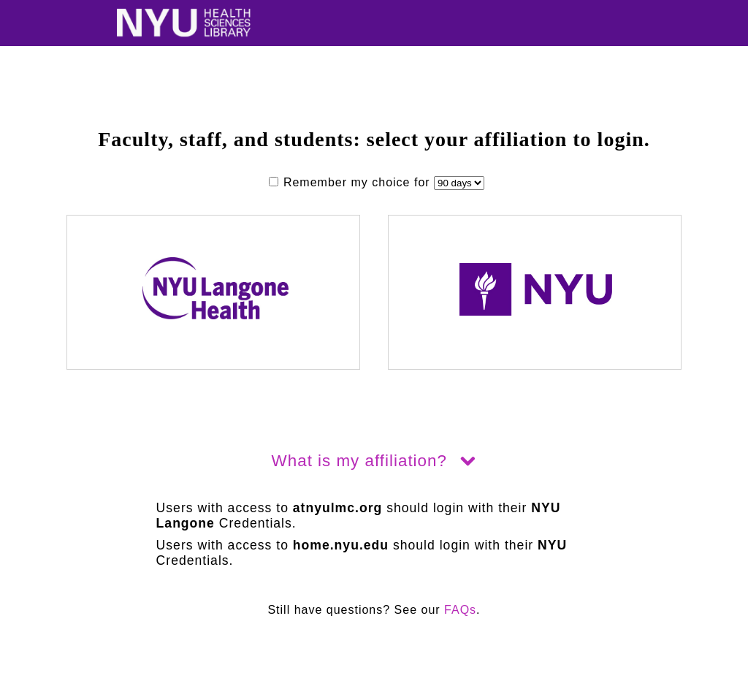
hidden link (32, 693)
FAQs (460, 610)
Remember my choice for (351, 182)
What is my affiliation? (374, 461)
